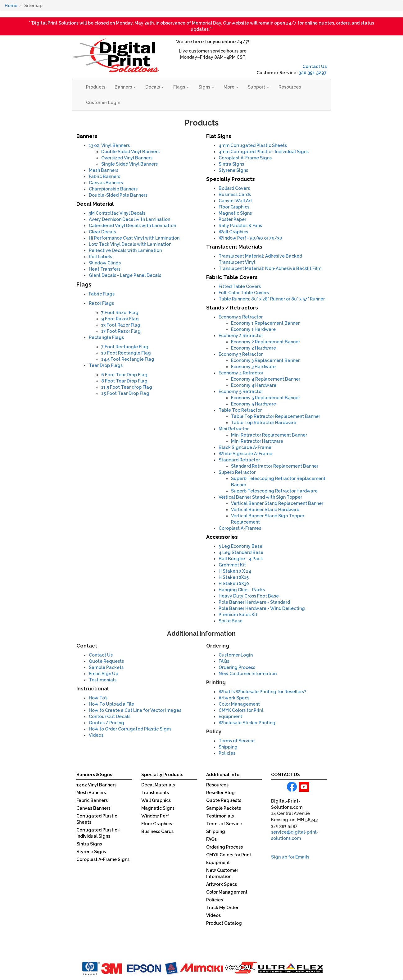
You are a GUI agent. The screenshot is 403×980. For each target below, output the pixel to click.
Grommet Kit (232, 565)
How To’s (98, 698)
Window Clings (105, 263)
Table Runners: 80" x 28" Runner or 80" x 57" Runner (272, 299)
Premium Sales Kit (238, 615)
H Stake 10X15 (234, 577)
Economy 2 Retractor (241, 336)
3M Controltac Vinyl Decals (117, 213)
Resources (290, 87)
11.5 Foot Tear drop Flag (127, 387)
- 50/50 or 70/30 (250, 238)
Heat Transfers (105, 269)
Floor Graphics (234, 207)
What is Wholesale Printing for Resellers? (262, 692)
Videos (213, 915)
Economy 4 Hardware (254, 385)
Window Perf (155, 816)
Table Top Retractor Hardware (264, 423)
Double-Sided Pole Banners (118, 195)
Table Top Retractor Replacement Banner (276, 416)
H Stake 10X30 (234, 584)
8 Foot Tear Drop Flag (124, 381)
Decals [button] (155, 87)
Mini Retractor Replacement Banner (269, 435)
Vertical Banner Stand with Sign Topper (260, 497)
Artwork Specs (234, 698)
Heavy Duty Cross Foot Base (249, 596)
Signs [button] (206, 87)
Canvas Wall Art (235, 201)
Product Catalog (224, 923)
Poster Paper (232, 219)
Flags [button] (181, 87)
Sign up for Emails (290, 857)
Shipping (228, 747)
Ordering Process (237, 667)
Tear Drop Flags (106, 365)
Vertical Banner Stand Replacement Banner (277, 503)
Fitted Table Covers (240, 286)
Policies (227, 753)
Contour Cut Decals (110, 717)
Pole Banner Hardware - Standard (254, 602)
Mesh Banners (104, 170)
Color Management (239, 704)
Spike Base (231, 621)
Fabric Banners (104, 176)
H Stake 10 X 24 (235, 571)
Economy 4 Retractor (241, 373)
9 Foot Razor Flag (120, 319)
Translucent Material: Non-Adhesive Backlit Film (270, 268)
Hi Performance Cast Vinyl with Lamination (134, 238)
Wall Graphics (233, 232)
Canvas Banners (106, 183)
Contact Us (315, 66)
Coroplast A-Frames (240, 528)
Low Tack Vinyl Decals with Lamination (130, 244)
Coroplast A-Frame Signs (245, 158)
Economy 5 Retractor (241, 392)
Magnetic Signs (235, 213)
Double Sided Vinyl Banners (130, 152)
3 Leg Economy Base (240, 546)
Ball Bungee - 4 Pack (241, 559)
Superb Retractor (237, 472)
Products (96, 87)
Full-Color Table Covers (244, 293)
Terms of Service (237, 741)
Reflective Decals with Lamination (125, 250)
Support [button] (258, 87)
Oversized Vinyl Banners (127, 158)
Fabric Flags (102, 294)
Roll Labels (100, 257)
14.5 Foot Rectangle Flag (128, 359)
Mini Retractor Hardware (257, 441)
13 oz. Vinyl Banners (109, 145)
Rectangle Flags (106, 337)
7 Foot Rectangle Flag (125, 347)
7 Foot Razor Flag (120, 313)
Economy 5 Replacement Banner (265, 398)
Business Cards (235, 195)
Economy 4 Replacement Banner (266, 379)
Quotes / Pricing (106, 723)
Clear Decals (102, 232)
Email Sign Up (104, 674)
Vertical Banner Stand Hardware (265, 510)
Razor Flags (101, 303)
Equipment (230, 717)
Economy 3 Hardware (253, 367)
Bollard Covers (234, 188)
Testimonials (103, 680)
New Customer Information (248, 674)
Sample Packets (106, 667)
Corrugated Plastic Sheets (253, 145)
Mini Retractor (234, 429)
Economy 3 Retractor (241, 354)
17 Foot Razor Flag (121, 331)
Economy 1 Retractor (241, 317)
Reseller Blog (220, 793)
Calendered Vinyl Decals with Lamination (132, 226)
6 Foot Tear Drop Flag (124, 375)
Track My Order (222, 908)
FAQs (224, 661)
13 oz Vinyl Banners (96, 785)
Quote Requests (106, 661)
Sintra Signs (231, 164)
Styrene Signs (233, 170)
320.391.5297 (313, 73)
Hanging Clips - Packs (242, 590)
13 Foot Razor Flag (121, 325)
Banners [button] (125, 87)
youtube (304, 787)
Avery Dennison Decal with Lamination (129, 219)
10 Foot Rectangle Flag (126, 353)
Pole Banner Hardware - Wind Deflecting (262, 608)
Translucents (155, 793)
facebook (292, 787)
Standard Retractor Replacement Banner (275, 466)
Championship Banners (113, 189)
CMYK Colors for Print (241, 710)
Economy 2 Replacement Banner (265, 342)
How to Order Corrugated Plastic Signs (130, 729)
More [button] (231, 87)
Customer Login (103, 103)
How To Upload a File (111, 704)
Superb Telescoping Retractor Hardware (274, 491)
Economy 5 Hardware (254, 404)
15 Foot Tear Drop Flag (125, 393)
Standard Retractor (239, 460)
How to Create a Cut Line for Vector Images (135, 710)
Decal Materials (158, 785)
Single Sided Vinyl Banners (129, 164)
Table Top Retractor (240, 410)
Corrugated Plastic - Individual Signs (264, 152)
